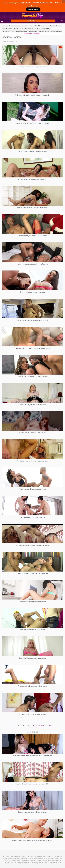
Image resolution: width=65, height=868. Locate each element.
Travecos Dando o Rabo (8, 31)
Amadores (5, 26)
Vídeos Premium (33, 21)
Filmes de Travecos (39, 26)
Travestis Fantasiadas (56, 31)
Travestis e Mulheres (44, 31)
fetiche (31, 26)
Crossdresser (19, 26)
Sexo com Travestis (7, 29)
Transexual (37, 29)
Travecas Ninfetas (46, 29)
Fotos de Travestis (50, 26)
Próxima (41, 726)
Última (50, 726)
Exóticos (26, 26)
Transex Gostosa (29, 29)
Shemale (16, 29)
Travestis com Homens (21, 31)
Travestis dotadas (33, 31)
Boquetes (12, 26)
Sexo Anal (58, 26)
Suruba (21, 29)
